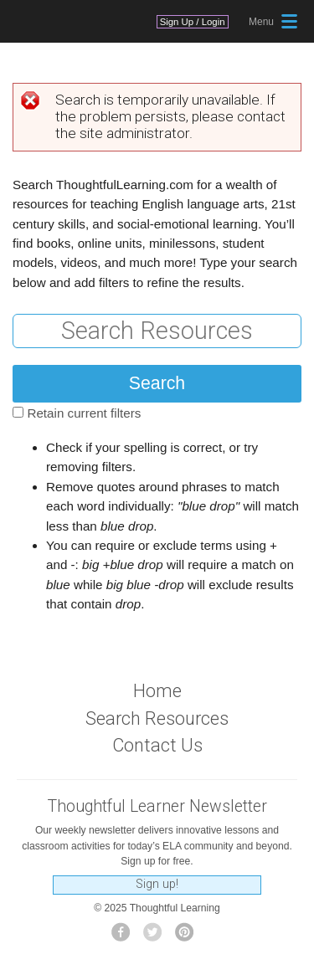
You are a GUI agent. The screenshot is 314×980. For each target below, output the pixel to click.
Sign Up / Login (193, 22)
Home (157, 691)
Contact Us (157, 745)
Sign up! (157, 884)
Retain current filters (84, 413)
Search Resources (157, 718)
